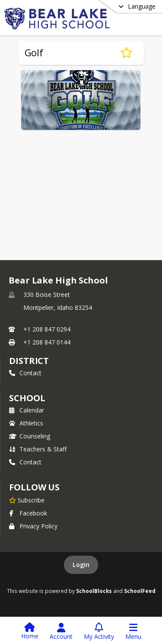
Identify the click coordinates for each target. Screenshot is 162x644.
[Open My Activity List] (99, 631)
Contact (25, 373)
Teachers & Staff (38, 449)
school (27, 398)
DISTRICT (29, 361)
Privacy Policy (33, 526)
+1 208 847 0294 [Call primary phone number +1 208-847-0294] (47, 329)
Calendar (27, 410)
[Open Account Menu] (61, 631)
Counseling (30, 436)
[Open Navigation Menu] (133, 631)
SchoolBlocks (94, 591)
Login (81, 565)
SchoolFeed (140, 591)
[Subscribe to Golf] (126, 53)
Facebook (28, 513)
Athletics (26, 423)
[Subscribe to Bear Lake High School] (27, 500)
